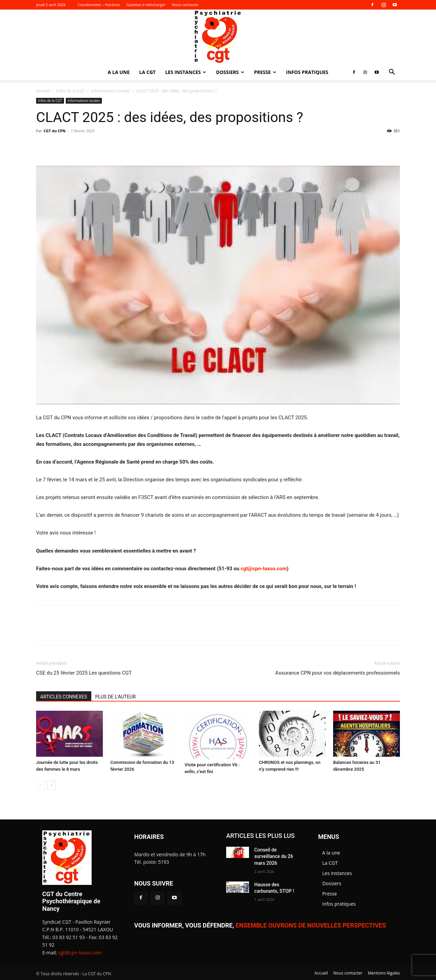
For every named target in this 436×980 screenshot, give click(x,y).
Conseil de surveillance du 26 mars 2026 (274, 856)
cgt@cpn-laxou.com (263, 569)
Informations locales (110, 91)
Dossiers (230, 72)
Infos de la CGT (71, 91)
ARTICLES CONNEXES (64, 697)
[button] (392, 73)
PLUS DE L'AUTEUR (116, 697)
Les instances (186, 72)
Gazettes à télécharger (146, 5)
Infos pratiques (307, 72)
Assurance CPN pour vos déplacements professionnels (338, 673)
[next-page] (51, 785)
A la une (119, 72)
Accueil (43, 91)
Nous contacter (185, 5)
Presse (265, 72)
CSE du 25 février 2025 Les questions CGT (84, 673)
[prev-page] (40, 785)
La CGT (147, 72)
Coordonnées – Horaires (99, 5)
